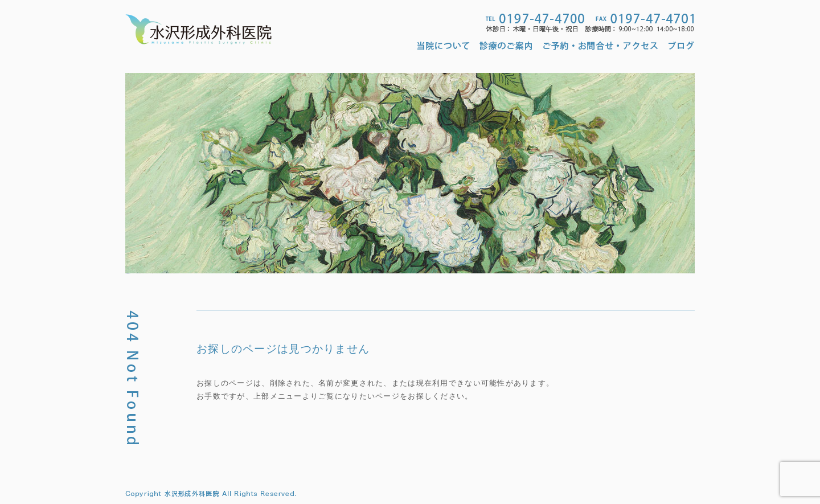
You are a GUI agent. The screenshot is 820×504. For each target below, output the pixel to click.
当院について (446, 46)
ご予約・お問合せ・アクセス (600, 46)
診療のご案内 (507, 46)
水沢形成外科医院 (198, 29)
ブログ (682, 46)
